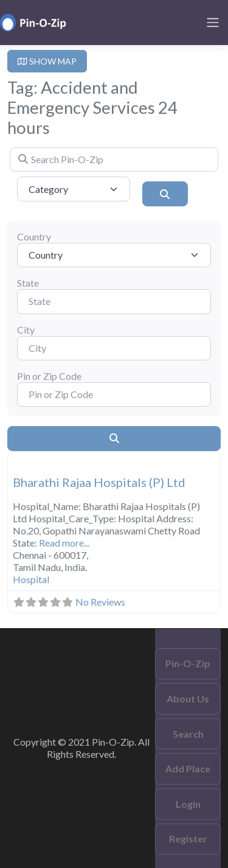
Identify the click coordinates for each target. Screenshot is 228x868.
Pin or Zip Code (49, 376)
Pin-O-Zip (188, 663)
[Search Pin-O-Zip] (114, 159)
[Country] (114, 255)
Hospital (31, 579)
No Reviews (100, 602)
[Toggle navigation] (213, 23)
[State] (114, 301)
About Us (188, 698)
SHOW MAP (47, 61)
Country (34, 236)
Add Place (188, 768)
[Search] (165, 194)
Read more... (64, 543)
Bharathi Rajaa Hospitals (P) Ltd (99, 482)
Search (188, 734)
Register (188, 838)
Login (188, 804)
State (28, 283)
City (26, 330)
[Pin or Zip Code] (114, 394)
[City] (114, 348)
